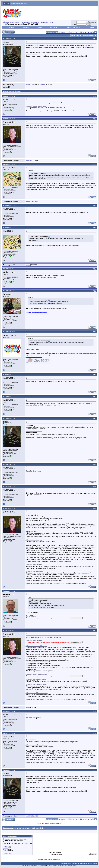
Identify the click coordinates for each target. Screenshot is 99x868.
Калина (7, 294)
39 (84, 32)
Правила (39, 27)
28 (68, 32)
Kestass (28, 265)
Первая (62, 32)
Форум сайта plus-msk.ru (13, 22)
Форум (6, 3)
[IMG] (5, 849)
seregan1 (28, 202)
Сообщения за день (74, 27)
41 (89, 32)
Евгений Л (8, 122)
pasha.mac (8, 335)
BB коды (6, 846)
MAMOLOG (29, 85)
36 (76, 32)
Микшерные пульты (47, 22)
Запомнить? (92, 22)
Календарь (53, 27)
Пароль (74, 24)
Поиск (92, 27)
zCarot (74, 866)
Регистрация (11, 27)
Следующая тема (56, 824)
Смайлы (6, 848)
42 (91, 32)
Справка (26, 27)
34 (71, 32)
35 (73, 32)
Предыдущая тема (44, 824)
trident (6, 42)
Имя (73, 22)
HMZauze (8, 168)
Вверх (95, 864)
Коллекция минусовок (19, 3)
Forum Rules (7, 854)
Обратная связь (66, 864)
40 (86, 32)
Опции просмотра (88, 36)
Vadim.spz (42, 85)
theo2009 (8, 736)
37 (78, 32)
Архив (90, 864)
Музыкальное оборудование (31, 22)
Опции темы (75, 36)
